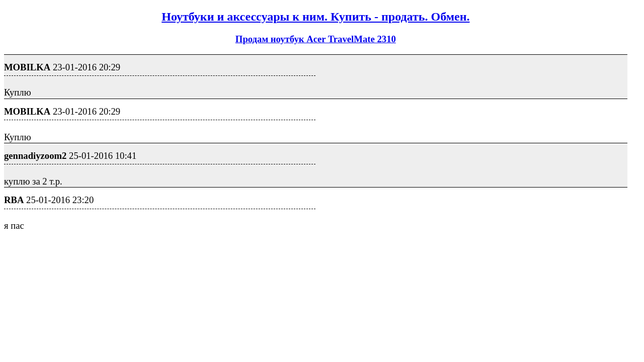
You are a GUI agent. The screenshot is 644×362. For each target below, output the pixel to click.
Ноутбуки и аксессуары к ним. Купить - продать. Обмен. (315, 17)
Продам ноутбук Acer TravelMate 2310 (316, 39)
